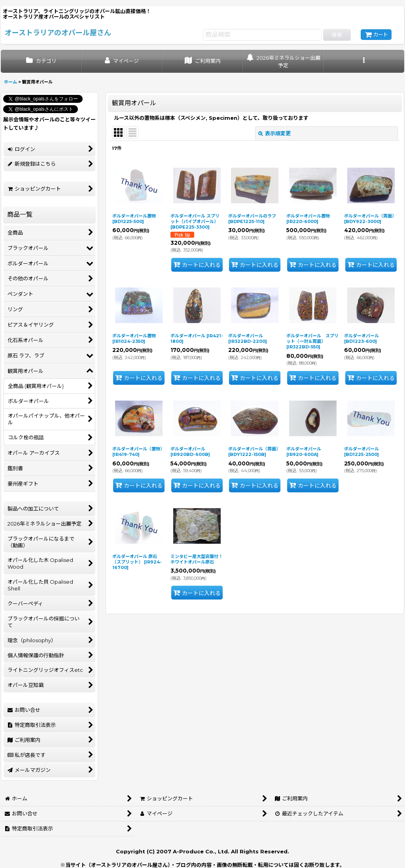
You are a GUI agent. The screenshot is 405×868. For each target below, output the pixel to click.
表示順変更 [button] (274, 133)
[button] (364, 61)
